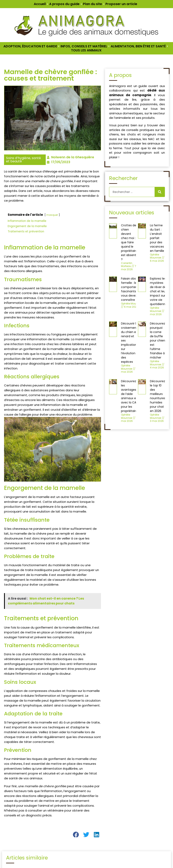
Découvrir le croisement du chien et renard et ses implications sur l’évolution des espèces (130, 343)
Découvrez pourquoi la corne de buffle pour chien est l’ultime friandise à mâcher (158, 340)
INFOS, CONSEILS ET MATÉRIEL (84, 46)
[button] (76, 834)
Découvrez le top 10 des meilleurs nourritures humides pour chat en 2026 (158, 396)
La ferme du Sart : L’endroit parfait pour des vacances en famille (157, 238)
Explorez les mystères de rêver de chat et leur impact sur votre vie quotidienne (158, 291)
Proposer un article (121, 4)
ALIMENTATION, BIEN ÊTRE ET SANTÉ (138, 46)
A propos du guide (64, 4)
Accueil (40, 4)
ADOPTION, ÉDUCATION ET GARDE (30, 46)
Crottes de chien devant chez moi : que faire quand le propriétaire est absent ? (129, 242)
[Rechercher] (160, 192)
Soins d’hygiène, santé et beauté (23, 160)
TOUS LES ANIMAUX (86, 50)
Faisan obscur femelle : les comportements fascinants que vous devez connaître (133, 289)
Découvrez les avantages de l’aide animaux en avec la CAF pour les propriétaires (130, 396)
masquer (52, 215)
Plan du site (92, 4)
